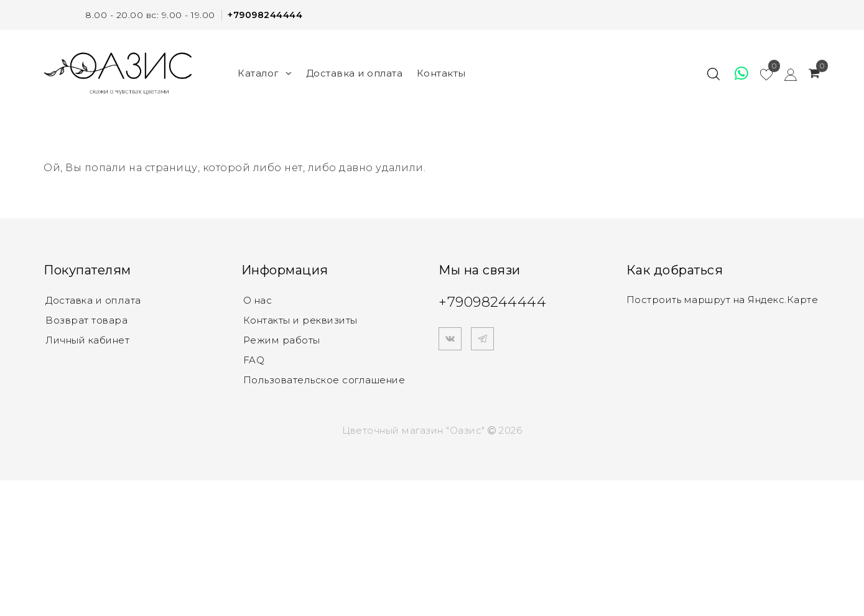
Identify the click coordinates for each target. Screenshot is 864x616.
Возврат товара (86, 320)
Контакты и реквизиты (300, 320)
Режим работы (282, 340)
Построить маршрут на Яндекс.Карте (722, 300)
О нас (258, 300)
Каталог (265, 73)
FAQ (254, 360)
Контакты (441, 73)
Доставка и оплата (355, 73)
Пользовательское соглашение (324, 380)
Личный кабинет (87, 340)
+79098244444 (265, 15)
